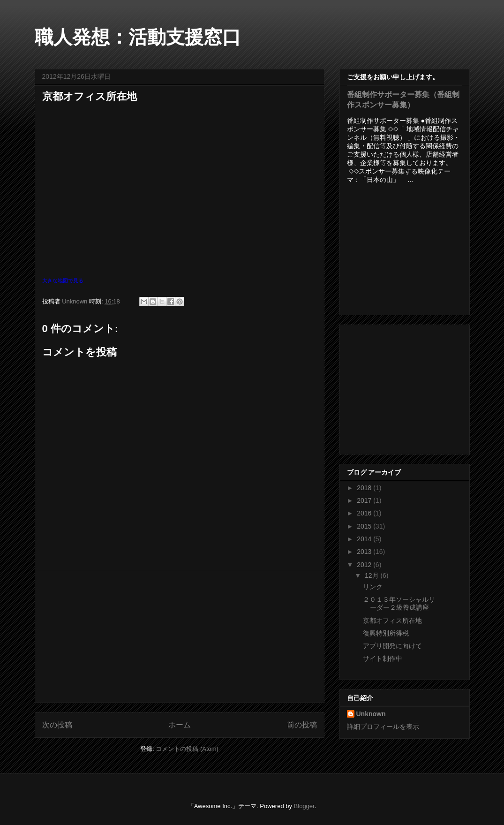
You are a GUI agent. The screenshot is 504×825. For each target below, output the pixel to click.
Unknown (371, 714)
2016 (365, 513)
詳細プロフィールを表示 (383, 727)
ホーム (180, 725)
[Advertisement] (180, 637)
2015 (365, 526)
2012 (365, 565)
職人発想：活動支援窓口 (138, 37)
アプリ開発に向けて (392, 646)
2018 (365, 488)
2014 (365, 539)
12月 (372, 575)
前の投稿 (302, 725)
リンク (373, 587)
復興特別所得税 (386, 633)
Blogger (304, 806)
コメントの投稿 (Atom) (187, 749)
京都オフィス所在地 (392, 621)
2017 (365, 500)
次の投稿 (57, 725)
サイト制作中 (383, 658)
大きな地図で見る (63, 280)
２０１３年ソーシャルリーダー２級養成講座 (399, 603)
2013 (365, 552)
